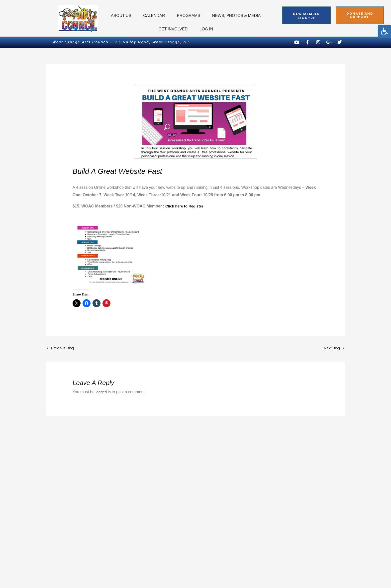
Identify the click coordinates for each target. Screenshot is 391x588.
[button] (385, 31)
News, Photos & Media (236, 16)
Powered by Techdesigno (315, 577)
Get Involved (173, 29)
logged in (104, 393)
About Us (121, 16)
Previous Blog (61, 348)
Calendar (154, 16)
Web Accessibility (322, 563)
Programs (188, 16)
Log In (206, 29)
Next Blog (333, 348)
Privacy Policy (62, 563)
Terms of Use (189, 563)
